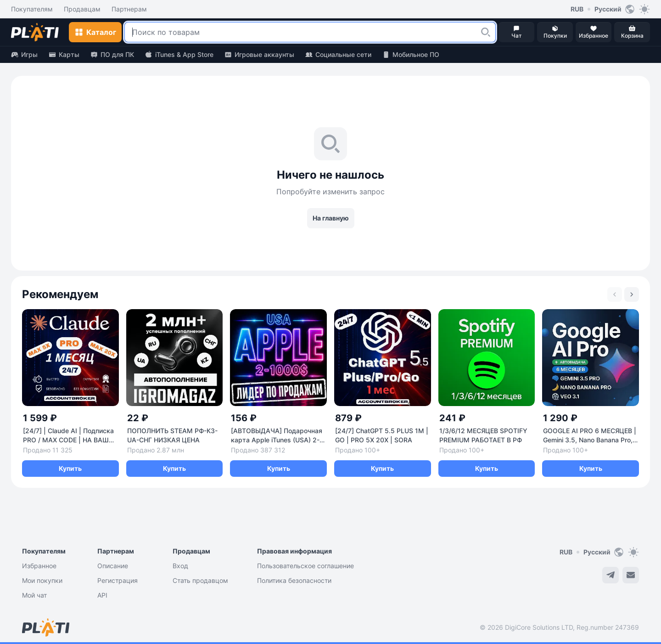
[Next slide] (632, 294)
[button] (486, 32)
